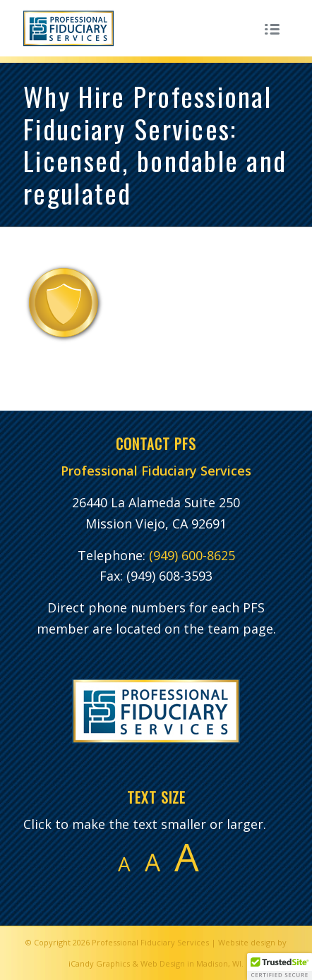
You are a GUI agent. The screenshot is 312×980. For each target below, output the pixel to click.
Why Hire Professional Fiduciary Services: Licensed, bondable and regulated (155, 144)
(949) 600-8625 (192, 555)
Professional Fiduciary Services (150, 942)
